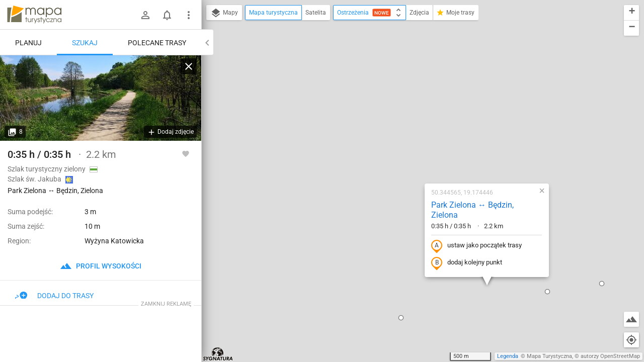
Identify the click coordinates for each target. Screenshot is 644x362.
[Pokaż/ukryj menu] (189, 15)
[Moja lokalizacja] (631, 340)
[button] (219, 344)
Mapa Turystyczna (549, 356)
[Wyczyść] (189, 66)
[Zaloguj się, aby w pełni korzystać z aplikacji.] (186, 153)
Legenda (508, 356)
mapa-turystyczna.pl (34, 15)
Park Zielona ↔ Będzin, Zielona (421, 91)
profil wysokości (101, 266)
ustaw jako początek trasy (425, 127)
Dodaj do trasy (54, 296)
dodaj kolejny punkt (415, 144)
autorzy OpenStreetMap (610, 356)
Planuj (28, 43)
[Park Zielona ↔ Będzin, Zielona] (101, 98)
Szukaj (85, 43)
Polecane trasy (157, 43)
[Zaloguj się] (145, 15)
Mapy (224, 13)
